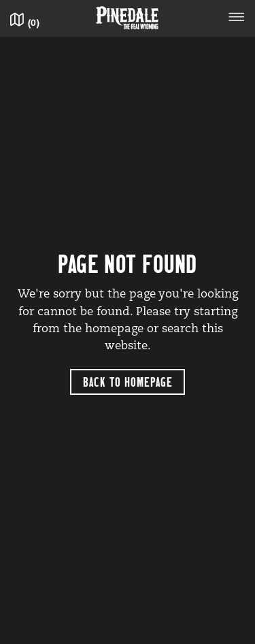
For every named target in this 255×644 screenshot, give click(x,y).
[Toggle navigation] (237, 19)
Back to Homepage (128, 382)
